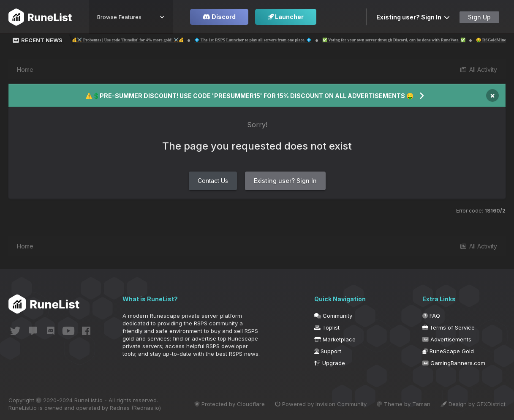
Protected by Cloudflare (230, 404)
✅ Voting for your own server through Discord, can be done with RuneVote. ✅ (405, 40)
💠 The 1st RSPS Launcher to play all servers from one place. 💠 (264, 40)
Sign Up (479, 17)
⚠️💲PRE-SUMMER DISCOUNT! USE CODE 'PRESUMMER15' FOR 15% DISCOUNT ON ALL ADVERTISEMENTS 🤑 (249, 96)
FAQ (431, 316)
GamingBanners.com (454, 363)
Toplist (327, 327)
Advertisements (447, 339)
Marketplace (335, 339)
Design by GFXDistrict (473, 404)
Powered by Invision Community (321, 404)
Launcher (286, 17)
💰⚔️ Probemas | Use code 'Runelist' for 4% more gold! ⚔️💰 (139, 40)
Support (328, 351)
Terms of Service (449, 327)
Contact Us (213, 181)
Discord (219, 17)
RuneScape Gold (448, 351)
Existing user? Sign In (413, 17)
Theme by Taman (404, 404)
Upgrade (330, 363)
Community (333, 316)
